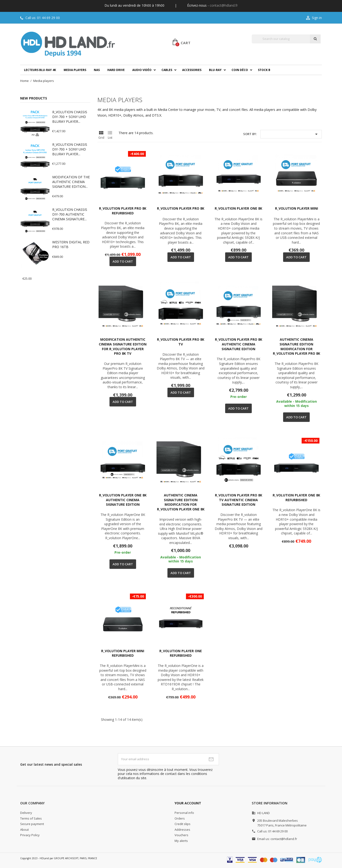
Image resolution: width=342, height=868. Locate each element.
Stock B (264, 70)
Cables (167, 70)
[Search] (281, 39)
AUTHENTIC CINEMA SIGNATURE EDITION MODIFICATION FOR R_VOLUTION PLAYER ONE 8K (181, 502)
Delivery (26, 813)
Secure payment (32, 824)
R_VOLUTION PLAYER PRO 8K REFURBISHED (123, 211)
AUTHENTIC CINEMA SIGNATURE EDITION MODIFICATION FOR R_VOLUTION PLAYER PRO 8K (297, 346)
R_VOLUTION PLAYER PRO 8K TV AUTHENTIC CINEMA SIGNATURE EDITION (239, 500)
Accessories (192, 70)
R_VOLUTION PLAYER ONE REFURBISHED (181, 653)
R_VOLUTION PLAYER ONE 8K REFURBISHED (296, 498)
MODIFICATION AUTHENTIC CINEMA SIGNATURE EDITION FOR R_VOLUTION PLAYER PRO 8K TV (123, 346)
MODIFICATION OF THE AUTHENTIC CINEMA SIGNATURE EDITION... (71, 182)
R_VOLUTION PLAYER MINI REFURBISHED (123, 653)
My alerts (181, 841)
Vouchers (181, 835)
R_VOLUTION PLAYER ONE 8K (238, 208)
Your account (188, 803)
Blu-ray (215, 70)
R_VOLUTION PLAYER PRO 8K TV (181, 342)
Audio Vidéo (142, 70)
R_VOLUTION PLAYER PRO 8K (181, 208)
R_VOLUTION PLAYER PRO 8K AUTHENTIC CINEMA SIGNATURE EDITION (239, 344)
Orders (180, 818)
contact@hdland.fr (224, 5)
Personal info (184, 813)
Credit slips (183, 824)
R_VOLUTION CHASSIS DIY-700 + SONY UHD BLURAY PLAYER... (70, 117)
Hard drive (116, 70)
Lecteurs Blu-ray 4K (40, 70)
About (24, 830)
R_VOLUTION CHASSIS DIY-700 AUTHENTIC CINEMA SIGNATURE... (70, 214)
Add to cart (123, 261)
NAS (97, 70)
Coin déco (240, 70)
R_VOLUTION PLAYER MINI (297, 208)
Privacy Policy (30, 835)
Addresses (182, 830)
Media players (75, 70)
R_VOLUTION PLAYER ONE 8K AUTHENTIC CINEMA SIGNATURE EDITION (123, 500)
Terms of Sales (31, 818)
